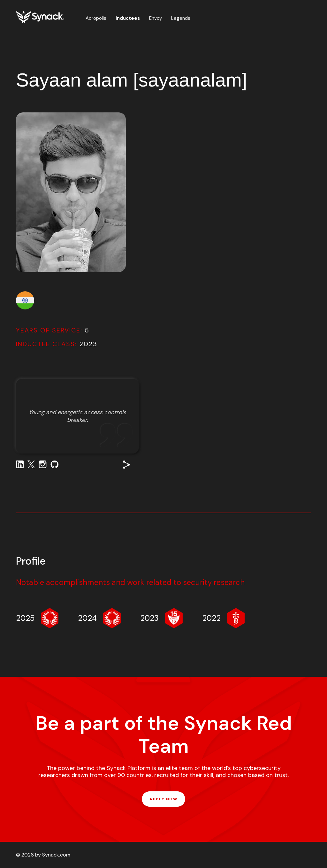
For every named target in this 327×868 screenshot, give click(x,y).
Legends (181, 18)
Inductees (128, 18)
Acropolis (96, 18)
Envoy (156, 18)
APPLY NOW (163, 799)
